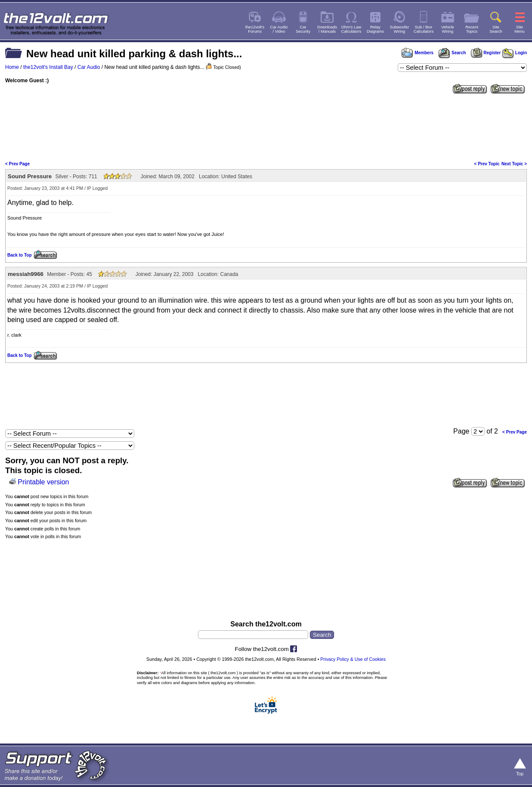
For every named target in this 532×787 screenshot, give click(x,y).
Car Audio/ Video (279, 29)
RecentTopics (472, 29)
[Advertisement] (266, 127)
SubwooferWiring (400, 29)
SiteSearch (496, 29)
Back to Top (19, 255)
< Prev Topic (487, 164)
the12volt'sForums (255, 29)
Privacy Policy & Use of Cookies (353, 659)
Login (515, 53)
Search (452, 53)
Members (418, 53)
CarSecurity (303, 29)
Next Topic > (514, 164)
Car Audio (89, 67)
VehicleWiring (448, 29)
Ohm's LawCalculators (351, 29)
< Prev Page (17, 164)
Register (486, 53)
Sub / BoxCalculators (424, 29)
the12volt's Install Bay (48, 67)
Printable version (43, 482)
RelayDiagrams (375, 29)
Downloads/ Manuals (327, 29)
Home (12, 67)
